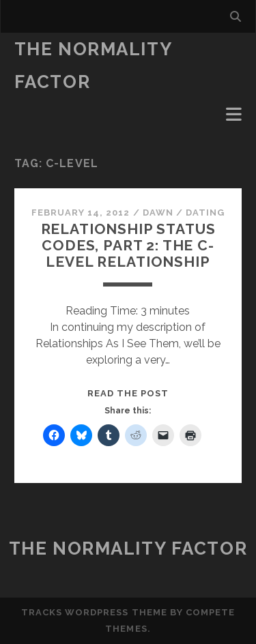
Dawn (158, 213)
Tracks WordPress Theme (94, 612)
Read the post (128, 393)
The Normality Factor (128, 548)
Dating (205, 213)
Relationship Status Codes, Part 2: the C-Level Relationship (128, 245)
